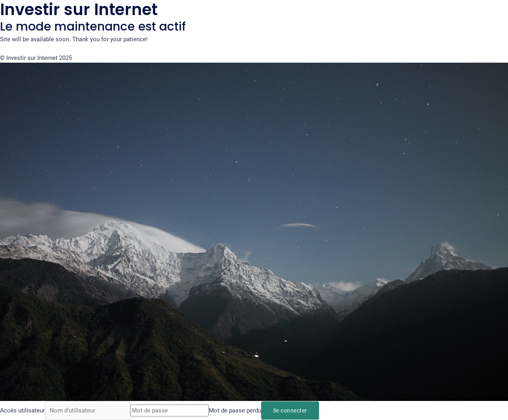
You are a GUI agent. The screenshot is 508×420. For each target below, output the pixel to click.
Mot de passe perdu (235, 410)
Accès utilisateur (22, 410)
